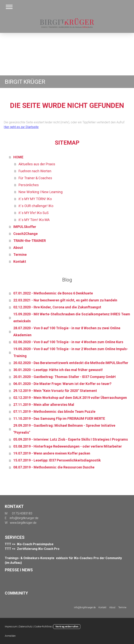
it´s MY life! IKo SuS (34, 213)
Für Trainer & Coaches (35, 178)
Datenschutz (26, 627)
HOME (18, 157)
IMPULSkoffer (25, 227)
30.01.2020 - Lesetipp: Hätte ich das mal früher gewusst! (58, 370)
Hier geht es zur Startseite (21, 127)
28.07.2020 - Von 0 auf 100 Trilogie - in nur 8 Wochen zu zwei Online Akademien (67, 331)
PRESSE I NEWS (19, 570)
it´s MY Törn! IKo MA (34, 220)
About (18, 248)
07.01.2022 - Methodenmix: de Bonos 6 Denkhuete (53, 293)
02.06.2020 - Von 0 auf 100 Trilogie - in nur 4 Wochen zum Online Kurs (68, 342)
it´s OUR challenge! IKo (36, 206)
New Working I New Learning (41, 192)
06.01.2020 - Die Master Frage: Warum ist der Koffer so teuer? (62, 384)
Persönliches (29, 185)
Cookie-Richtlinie (43, 627)
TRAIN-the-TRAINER (30, 241)
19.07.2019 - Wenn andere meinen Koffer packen (52, 453)
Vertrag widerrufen (67, 627)
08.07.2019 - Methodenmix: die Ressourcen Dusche (54, 467)
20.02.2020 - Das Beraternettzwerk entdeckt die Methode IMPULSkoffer (71, 363)
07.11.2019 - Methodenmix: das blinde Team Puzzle (54, 412)
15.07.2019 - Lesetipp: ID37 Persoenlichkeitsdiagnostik (57, 460)
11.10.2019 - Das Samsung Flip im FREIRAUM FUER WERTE (59, 418)
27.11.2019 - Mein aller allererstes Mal (44, 405)
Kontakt (20, 261)
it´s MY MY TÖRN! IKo (35, 199)
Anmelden (10, 636)
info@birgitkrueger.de (24, 518)
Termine (20, 255)
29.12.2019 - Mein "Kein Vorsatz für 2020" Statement (55, 391)
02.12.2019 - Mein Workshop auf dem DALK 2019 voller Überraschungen (70, 398)
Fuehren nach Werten (35, 171)
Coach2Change (25, 234)
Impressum (11, 627)
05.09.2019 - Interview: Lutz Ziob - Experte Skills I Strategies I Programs (71, 439)
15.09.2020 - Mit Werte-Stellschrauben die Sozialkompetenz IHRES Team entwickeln (72, 318)
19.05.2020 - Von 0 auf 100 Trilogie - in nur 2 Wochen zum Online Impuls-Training (71, 352)
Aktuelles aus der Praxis (37, 164)
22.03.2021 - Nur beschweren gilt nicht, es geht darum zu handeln (65, 300)
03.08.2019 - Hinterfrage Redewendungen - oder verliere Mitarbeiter (68, 446)
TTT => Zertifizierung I (22, 549)
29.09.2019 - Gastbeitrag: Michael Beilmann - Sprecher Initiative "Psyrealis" (64, 429)
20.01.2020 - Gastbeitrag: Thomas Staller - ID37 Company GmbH (64, 377)
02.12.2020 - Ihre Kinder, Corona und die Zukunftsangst (57, 307)
